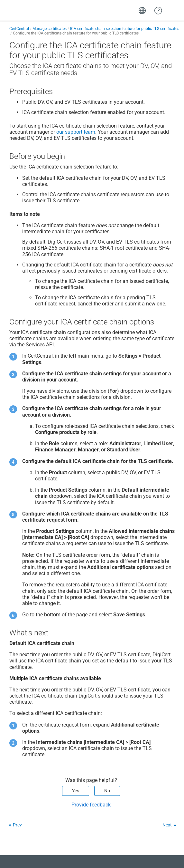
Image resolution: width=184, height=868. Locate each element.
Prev (17, 825)
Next (167, 825)
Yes (76, 791)
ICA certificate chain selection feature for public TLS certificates (125, 29)
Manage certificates (50, 29)
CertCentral (19, 29)
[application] (158, 853)
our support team (76, 132)
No (107, 791)
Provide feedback (91, 805)
